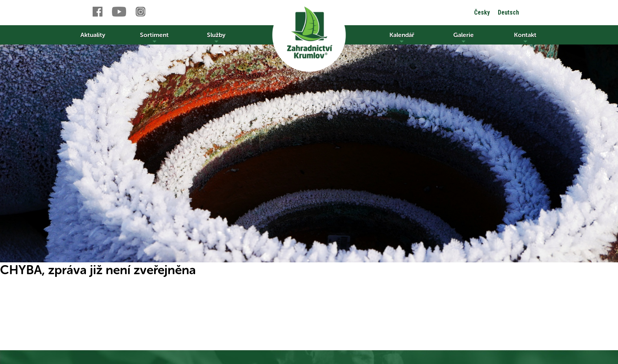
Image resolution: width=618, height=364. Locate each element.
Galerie (463, 38)
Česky (482, 12)
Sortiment (154, 38)
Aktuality (93, 35)
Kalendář (402, 38)
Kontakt (525, 38)
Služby (216, 38)
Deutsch (508, 12)
